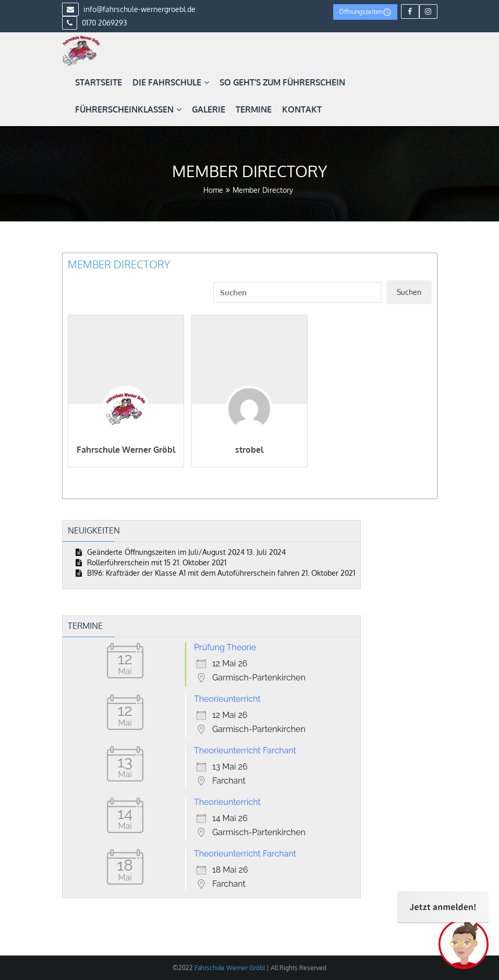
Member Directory (119, 264)
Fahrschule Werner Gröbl (126, 450)
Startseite (99, 82)
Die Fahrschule (171, 82)
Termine (254, 109)
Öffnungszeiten (365, 12)
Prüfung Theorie (225, 647)
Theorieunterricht (227, 699)
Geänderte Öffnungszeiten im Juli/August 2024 (166, 552)
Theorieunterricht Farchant (245, 750)
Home (213, 190)
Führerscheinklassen (128, 109)
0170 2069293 (95, 23)
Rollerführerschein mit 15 (129, 562)
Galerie (209, 109)
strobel (249, 450)
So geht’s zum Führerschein (282, 82)
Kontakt (302, 109)
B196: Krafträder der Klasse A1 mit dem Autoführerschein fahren (193, 573)
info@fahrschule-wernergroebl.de (129, 9)
